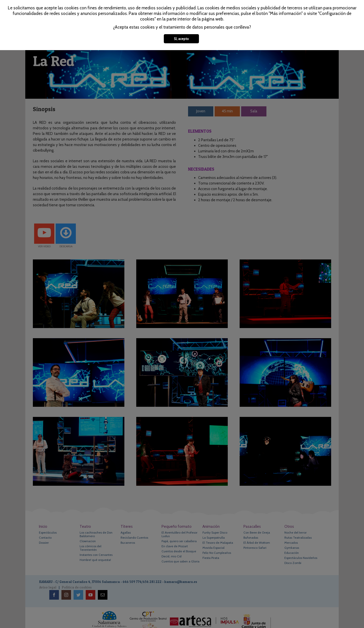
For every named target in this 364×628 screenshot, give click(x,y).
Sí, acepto (181, 39)
